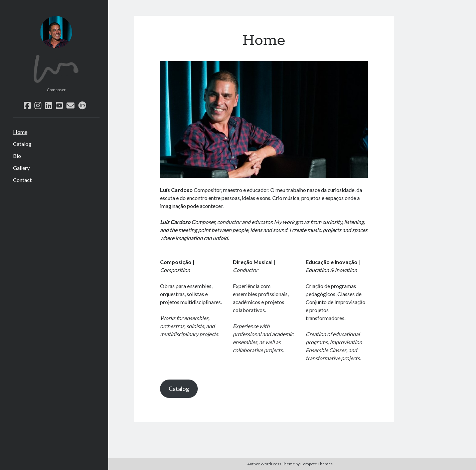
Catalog (22, 144)
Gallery (21, 168)
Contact (22, 180)
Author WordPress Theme (271, 464)
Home (20, 132)
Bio (17, 156)
